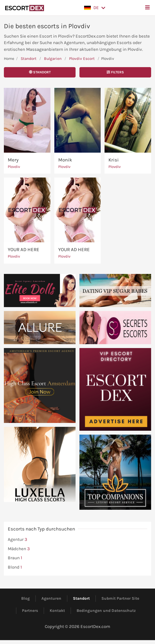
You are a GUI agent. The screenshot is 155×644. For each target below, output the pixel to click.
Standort (29, 59)
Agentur (17, 540)
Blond (15, 567)
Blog (25, 598)
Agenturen (51, 598)
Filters (115, 72)
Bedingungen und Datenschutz (106, 611)
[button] (95, 8)
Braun (15, 558)
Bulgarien (53, 59)
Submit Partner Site (120, 598)
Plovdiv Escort (82, 59)
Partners (30, 611)
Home (9, 59)
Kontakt (57, 611)
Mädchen (19, 549)
